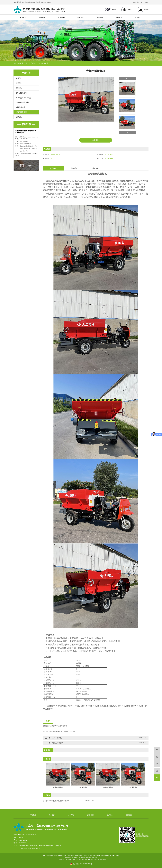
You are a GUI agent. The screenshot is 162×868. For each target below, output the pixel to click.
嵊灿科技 (89, 858)
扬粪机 (107, 856)
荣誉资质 (100, 17)
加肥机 (19, 117)
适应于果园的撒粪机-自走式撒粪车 (58, 801)
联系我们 (138, 17)
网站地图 (136, 2)
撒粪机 (19, 83)
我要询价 (96, 140)
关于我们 (52, 815)
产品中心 (61, 17)
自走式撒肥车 (44, 63)
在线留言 (119, 17)
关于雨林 (42, 17)
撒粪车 (103, 856)
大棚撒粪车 (54, 726)
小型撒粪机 (46, 726)
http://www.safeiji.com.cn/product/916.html (62, 732)
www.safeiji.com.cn (26, 144)
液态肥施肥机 (22, 93)
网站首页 (23, 17)
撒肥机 (19, 78)
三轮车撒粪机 (63, 726)
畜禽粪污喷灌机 (23, 102)
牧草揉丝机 (21, 107)
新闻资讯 (81, 17)
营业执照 (95, 858)
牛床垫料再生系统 (24, 98)
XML (147, 2)
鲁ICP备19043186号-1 (71, 858)
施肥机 (19, 88)
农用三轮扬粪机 (58, 743)
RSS (142, 2)
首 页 (27, 63)
